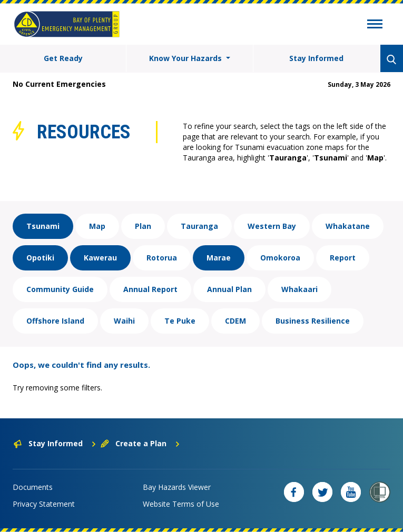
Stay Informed (316, 58)
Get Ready (63, 58)
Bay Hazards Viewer (177, 487)
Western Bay (272, 226)
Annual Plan (229, 289)
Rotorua (162, 258)
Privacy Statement (44, 504)
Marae (219, 258)
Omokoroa (280, 258)
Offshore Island (55, 321)
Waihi (124, 321)
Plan (143, 226)
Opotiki (40, 258)
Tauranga (199, 226)
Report (343, 258)
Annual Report (150, 289)
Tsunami (43, 226)
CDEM (235, 321)
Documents (33, 487)
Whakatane (348, 226)
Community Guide (60, 289)
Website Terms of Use (181, 504)
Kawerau (100, 258)
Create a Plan (140, 443)
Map (97, 226)
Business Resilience (313, 321)
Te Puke (180, 321)
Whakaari (299, 289)
